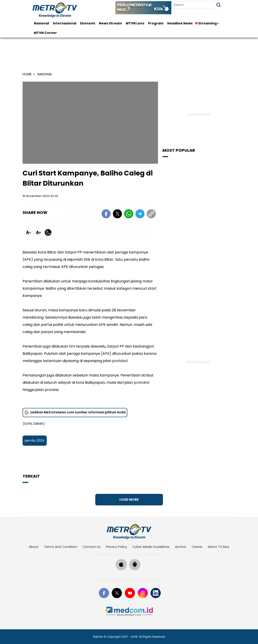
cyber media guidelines (151, 547)
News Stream (110, 23)
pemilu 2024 (35, 440)
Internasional (65, 23)
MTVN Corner (45, 33)
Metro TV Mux (219, 547)
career (197, 547)
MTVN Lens (135, 23)
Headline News (180, 23)
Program (156, 23)
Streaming (206, 23)
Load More (129, 500)
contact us (92, 547)
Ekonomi (88, 23)
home (27, 74)
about (34, 547)
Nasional (41, 23)
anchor (181, 547)
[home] (129, 532)
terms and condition (60, 547)
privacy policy (116, 547)
